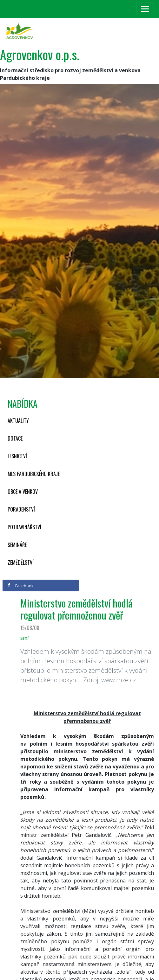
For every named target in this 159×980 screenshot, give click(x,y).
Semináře (17, 545)
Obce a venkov (23, 492)
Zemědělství (21, 563)
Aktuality (18, 421)
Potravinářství (24, 527)
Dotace (15, 438)
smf (25, 638)
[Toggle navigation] (145, 9)
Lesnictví (17, 456)
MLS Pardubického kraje (34, 474)
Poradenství (21, 509)
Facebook (20, 586)
